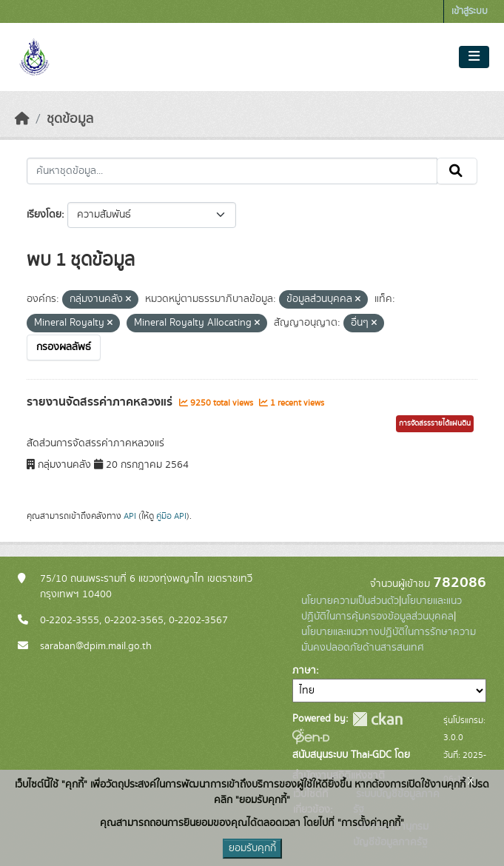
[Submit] (457, 171)
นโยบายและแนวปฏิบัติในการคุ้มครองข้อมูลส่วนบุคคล (382, 609)
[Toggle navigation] (474, 57)
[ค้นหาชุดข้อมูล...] (232, 171)
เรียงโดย (44, 215)
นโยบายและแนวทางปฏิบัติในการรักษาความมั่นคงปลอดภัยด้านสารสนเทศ (389, 640)
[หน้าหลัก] (22, 119)
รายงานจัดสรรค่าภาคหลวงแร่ (101, 402)
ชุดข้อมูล (70, 119)
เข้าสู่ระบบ (470, 11)
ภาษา (304, 671)
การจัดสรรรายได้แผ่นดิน (435, 423)
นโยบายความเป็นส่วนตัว (350, 601)
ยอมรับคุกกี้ (252, 848)
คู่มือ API (171, 516)
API (130, 516)
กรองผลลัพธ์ (64, 347)
